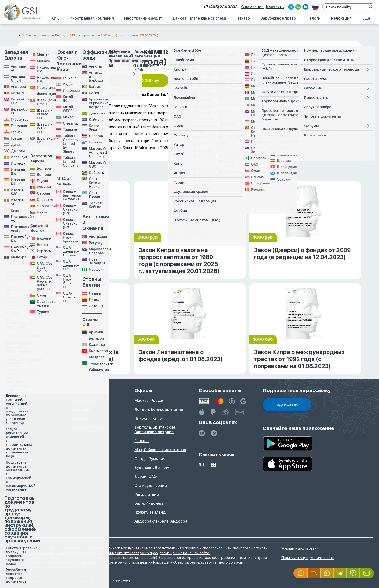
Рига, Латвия (147, 494)
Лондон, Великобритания (159, 409)
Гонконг (142, 441)
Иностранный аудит (143, 18)
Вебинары (80, 418)
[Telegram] (340, 573)
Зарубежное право (278, 18)
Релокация (341, 18)
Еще (366, 18)
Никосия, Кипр (148, 418)
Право (244, 18)
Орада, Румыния (150, 459)
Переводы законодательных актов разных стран (225, 148)
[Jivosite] (301, 573)
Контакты (275, 7)
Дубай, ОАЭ (146, 477)
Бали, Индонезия (150, 503)
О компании (252, 7)
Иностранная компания (92, 18)
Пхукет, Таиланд (150, 512)
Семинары (80, 409)
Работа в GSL (19, 466)
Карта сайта (18, 475)
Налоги (314, 18)
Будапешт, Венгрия (152, 468)
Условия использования (301, 548)
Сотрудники (18, 457)
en (213, 465)
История (14, 448)
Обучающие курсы (88, 427)
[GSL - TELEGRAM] (214, 433)
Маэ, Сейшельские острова (160, 450)
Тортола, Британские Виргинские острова (155, 430)
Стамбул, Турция (151, 485)
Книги (12, 400)
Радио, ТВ (16, 418)
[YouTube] (202, 433)
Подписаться (287, 404)
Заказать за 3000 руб (139, 81)
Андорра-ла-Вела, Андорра (161, 521)
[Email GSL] (367, 573)
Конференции (83, 400)
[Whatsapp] (327, 573)
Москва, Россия (149, 400)
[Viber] (353, 573)
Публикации (18, 409)
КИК (55, 18)
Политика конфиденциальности (308, 558)
